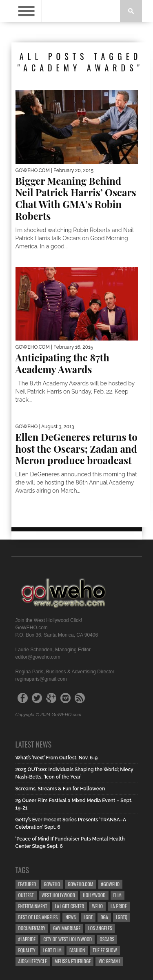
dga (104, 917)
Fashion (77, 950)
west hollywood (58, 895)
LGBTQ (122, 917)
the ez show (105, 950)
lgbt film (52, 950)
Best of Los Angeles (38, 917)
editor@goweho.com (38, 657)
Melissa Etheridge (73, 961)
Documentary (32, 928)
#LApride (27, 939)
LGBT (88, 917)
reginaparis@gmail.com (41, 679)
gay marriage (67, 928)
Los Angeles (100, 928)
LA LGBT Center (69, 906)
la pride (119, 906)
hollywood (94, 895)
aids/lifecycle (33, 961)
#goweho (111, 884)
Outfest (26, 895)
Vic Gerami (109, 961)
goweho (52, 884)
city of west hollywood (68, 939)
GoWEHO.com (80, 884)
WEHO (97, 906)
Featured (27, 884)
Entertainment (33, 906)
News (71, 917)
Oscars (107, 939)
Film (118, 895)
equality (27, 950)
